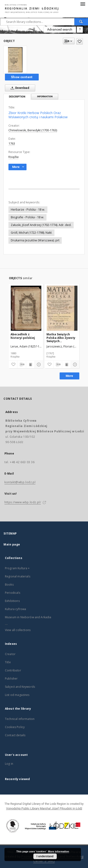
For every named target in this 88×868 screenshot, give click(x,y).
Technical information (20, 719)
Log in (9, 764)
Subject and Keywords (20, 687)
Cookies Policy (15, 727)
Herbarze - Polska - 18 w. (28, 210)
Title (8, 662)
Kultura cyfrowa (15, 609)
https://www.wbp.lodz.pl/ (23, 502)
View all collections (18, 630)
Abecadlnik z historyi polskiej (23, 336)
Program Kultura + (17, 568)
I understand (45, 856)
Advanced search (60, 29)
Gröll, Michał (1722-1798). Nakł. (31, 233)
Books (9, 585)
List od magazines (17, 695)
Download (19, 88)
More (69, 376)
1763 (12, 144)
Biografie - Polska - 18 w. (27, 217)
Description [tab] (17, 97)
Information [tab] (45, 96)
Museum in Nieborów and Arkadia (28, 617)
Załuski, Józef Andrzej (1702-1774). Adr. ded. (41, 225)
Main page (12, 544)
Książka (13, 157)
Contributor (13, 670)
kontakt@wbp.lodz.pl (20, 482)
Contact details (15, 735)
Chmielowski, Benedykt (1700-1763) (33, 130)
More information (58, 851)
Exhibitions (12, 601)
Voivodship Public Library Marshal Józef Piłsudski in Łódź (44, 808)
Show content (22, 77)
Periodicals (13, 593)
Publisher (11, 679)
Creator (10, 654)
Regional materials (18, 576)
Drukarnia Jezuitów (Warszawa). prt (35, 240)
